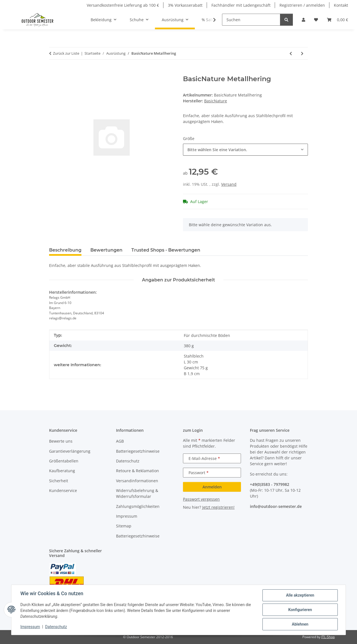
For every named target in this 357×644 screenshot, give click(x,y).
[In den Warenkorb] (54, 72)
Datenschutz (56, 627)
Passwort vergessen (201, 499)
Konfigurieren (300, 610)
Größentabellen (64, 461)
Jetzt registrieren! (218, 507)
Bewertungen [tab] (106, 250)
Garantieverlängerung (70, 451)
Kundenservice (63, 490)
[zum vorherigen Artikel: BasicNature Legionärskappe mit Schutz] (291, 53)
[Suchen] (251, 20)
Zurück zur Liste (66, 53)
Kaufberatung (62, 471)
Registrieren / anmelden (302, 5)
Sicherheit (59, 481)
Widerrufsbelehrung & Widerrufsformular (137, 493)
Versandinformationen (137, 481)
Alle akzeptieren (300, 595)
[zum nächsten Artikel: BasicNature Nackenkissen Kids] (302, 53)
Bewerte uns (61, 441)
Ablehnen (300, 624)
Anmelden (212, 487)
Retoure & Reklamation (138, 471)
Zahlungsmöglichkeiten (138, 506)
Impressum (30, 627)
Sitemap (124, 526)
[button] (303, 20)
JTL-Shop (328, 637)
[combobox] (245, 150)
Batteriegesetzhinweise (138, 451)
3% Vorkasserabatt (185, 5)
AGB (120, 441)
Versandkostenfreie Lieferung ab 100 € (123, 5)
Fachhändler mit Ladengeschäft (241, 5)
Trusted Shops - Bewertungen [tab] (166, 250)
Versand (229, 184)
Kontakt (341, 5)
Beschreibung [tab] (65, 250)
